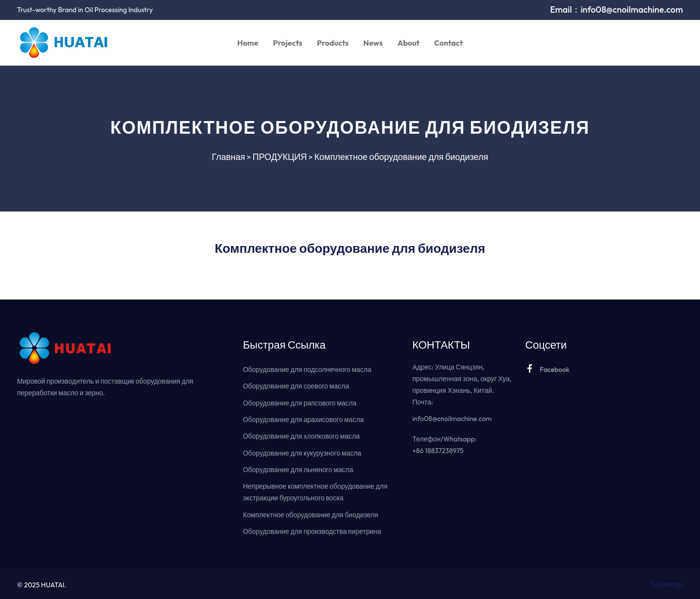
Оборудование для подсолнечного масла (307, 370)
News (373, 43)
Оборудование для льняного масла (298, 469)
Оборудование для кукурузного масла (302, 452)
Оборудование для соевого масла (296, 386)
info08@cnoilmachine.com (452, 419)
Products (333, 43)
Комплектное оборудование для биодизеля (402, 157)
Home (248, 43)
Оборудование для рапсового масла (300, 403)
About (409, 43)
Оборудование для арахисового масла (304, 419)
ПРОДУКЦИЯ (280, 157)
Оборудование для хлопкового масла (301, 436)
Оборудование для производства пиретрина (312, 530)
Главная (229, 157)
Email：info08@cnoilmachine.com (616, 9)
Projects (288, 43)
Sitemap (667, 583)
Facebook (547, 369)
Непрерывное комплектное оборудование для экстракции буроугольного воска (315, 491)
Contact (448, 43)
